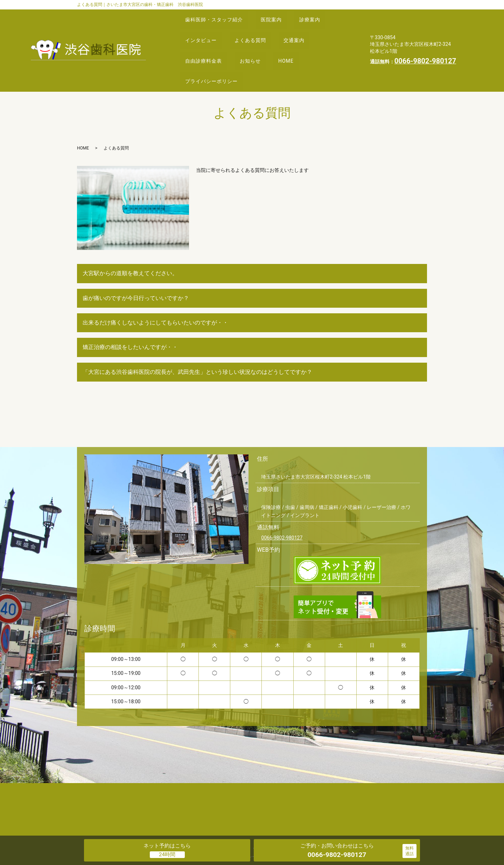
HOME (298, 42)
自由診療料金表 (206, 42)
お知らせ (258, 42)
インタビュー (203, 29)
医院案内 (279, 16)
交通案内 (306, 29)
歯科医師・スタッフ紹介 (216, 16)
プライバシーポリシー (214, 55)
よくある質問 (258, 29)
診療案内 (322, 16)
